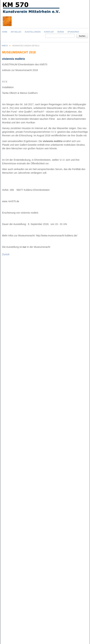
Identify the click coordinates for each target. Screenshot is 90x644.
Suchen (82, 36)
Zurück (6, 254)
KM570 (5, 46)
